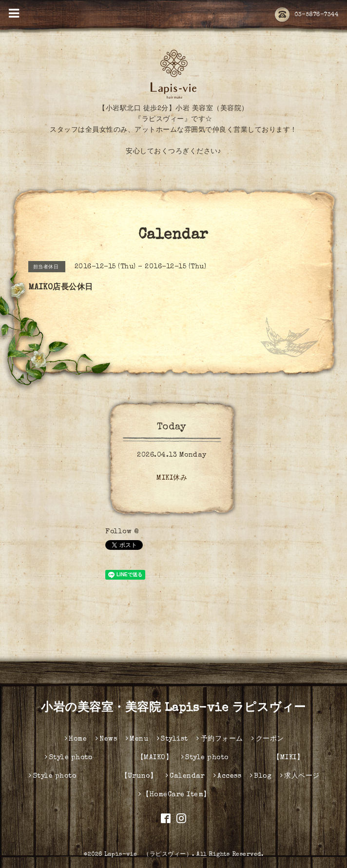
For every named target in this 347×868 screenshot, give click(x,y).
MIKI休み (172, 478)
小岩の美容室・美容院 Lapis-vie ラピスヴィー (173, 708)
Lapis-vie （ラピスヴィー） (148, 855)
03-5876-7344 (307, 15)
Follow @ (122, 532)
